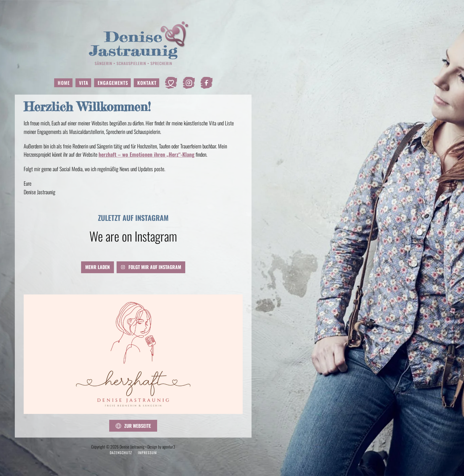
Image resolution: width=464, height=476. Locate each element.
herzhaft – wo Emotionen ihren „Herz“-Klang (146, 154)
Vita (84, 83)
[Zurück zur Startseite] (133, 43)
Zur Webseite (133, 426)
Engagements (113, 83)
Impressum (147, 452)
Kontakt (147, 83)
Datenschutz (121, 452)
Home (64, 83)
